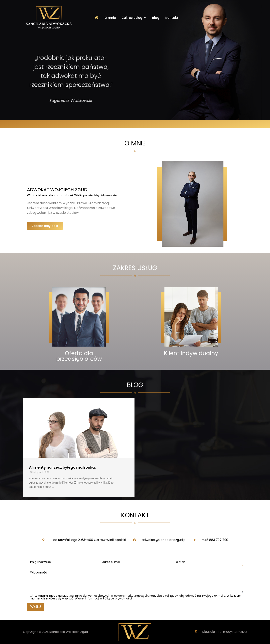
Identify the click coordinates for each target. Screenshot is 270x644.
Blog (156, 18)
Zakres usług (134, 18)
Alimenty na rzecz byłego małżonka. (62, 467)
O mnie (110, 18)
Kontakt (172, 18)
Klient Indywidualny (191, 353)
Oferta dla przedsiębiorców (79, 356)
